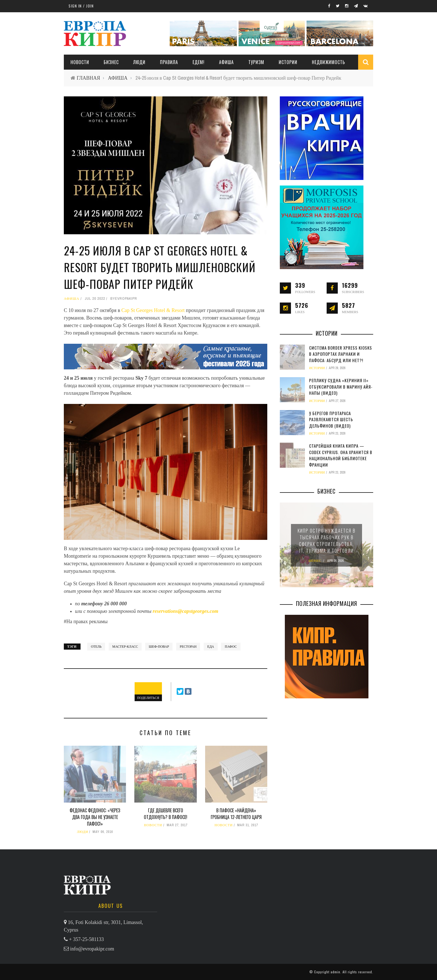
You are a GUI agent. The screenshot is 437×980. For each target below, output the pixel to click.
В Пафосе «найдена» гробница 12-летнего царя (236, 814)
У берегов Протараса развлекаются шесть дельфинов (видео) (331, 419)
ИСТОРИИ (288, 62)
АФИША (226, 62)
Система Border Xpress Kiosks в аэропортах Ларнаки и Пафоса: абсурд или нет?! (341, 354)
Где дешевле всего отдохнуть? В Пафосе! (166, 814)
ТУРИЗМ (256, 62)
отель (96, 647)
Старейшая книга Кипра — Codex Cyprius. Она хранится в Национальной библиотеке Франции (341, 455)
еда (211, 647)
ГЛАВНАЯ (88, 78)
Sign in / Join (81, 6)
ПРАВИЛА (169, 62)
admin (335, 972)
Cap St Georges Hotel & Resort (153, 310)
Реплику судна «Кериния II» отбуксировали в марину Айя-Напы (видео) (341, 387)
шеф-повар (159, 647)
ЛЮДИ (139, 62)
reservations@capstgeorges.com (185, 611)
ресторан (188, 647)
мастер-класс (125, 647)
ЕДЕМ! (199, 62)
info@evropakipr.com (92, 949)
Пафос (231, 647)
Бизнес (111, 62)
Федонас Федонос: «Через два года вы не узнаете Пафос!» (95, 817)
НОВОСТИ (80, 62)
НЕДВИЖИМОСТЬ (328, 62)
